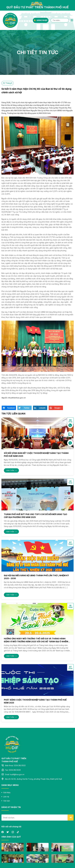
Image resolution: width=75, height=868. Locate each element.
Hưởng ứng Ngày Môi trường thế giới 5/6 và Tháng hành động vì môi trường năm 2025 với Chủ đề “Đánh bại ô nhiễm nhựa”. (36, 642)
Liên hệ (6, 797)
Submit (71, 818)
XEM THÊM (11, 470)
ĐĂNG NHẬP (41, 20)
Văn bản (7, 801)
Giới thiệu (7, 792)
